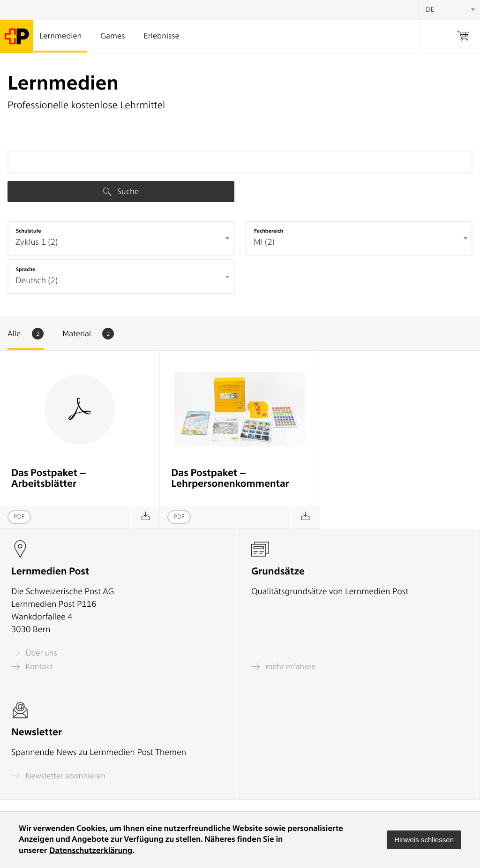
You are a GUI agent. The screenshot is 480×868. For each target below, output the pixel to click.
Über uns (34, 653)
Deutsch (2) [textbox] (37, 281)
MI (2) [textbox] (264, 242)
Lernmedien (60, 36)
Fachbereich (269, 231)
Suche (121, 191)
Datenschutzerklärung (91, 851)
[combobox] (121, 238)
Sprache (26, 269)
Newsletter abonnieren (58, 776)
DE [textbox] (430, 9)
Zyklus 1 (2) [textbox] (37, 242)
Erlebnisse (161, 36)
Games (112, 36)
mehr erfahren (284, 667)
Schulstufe (29, 231)
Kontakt (32, 667)
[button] (424, 840)
